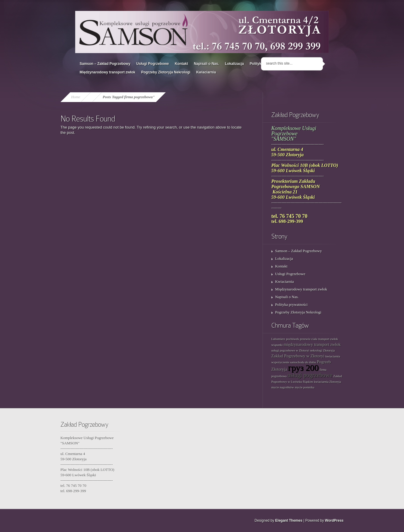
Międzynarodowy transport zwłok (107, 72)
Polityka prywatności (291, 304)
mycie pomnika (305, 387)
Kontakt (182, 64)
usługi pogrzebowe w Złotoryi (290, 350)
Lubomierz (278, 339)
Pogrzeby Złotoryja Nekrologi (166, 72)
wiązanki (277, 345)
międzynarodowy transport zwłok (312, 344)
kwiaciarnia (333, 356)
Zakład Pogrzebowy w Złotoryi (298, 356)
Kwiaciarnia (206, 72)
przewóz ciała (309, 339)
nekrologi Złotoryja (322, 350)
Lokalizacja (234, 64)
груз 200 (303, 368)
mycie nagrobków (283, 387)
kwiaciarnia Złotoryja (327, 382)
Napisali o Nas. (206, 64)
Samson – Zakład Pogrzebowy (105, 64)
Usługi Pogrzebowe (153, 64)
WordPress (334, 520)
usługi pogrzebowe (310, 375)
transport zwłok (328, 339)
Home (76, 97)
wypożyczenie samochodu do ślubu (294, 362)
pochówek (293, 339)
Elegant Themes (289, 520)
